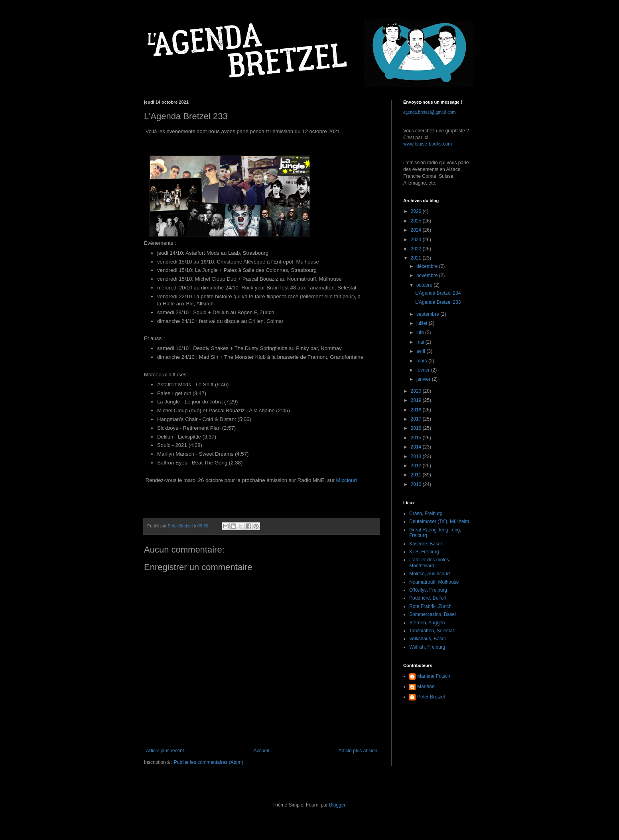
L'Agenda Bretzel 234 (438, 293)
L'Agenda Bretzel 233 (438, 302)
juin (421, 332)
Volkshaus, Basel (427, 639)
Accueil (261, 751)
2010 (417, 484)
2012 (417, 466)
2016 (417, 428)
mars (422, 361)
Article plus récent (165, 751)
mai (421, 342)
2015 (417, 438)
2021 (417, 258)
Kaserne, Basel (425, 544)
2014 (417, 447)
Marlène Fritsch (434, 676)
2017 (417, 419)
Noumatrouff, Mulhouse (434, 582)
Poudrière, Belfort (428, 598)
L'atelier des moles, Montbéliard (430, 563)
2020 (417, 391)
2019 (417, 400)
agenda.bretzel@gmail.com (430, 112)
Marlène (426, 687)
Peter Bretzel (431, 697)
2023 (417, 240)
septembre (428, 314)
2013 (417, 456)
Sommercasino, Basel (433, 614)
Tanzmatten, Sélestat (432, 631)
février (424, 370)
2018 (417, 410)
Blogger (337, 805)
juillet (423, 323)
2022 (417, 249)
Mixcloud (347, 480)
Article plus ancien (358, 751)
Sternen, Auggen (427, 623)
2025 (417, 221)
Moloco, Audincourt (430, 574)
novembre (428, 275)
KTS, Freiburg (424, 552)
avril (421, 351)
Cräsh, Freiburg (426, 513)
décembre (428, 266)
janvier (424, 379)
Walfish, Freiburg (427, 647)
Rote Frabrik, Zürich (430, 606)
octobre (425, 285)
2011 (417, 475)
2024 (417, 230)
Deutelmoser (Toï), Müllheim (439, 521)
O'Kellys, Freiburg (428, 590)
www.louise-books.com (428, 144)
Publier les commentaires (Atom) (209, 762)
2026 (417, 211)
